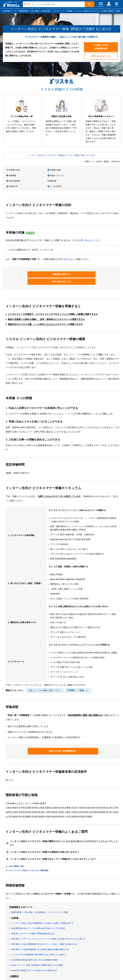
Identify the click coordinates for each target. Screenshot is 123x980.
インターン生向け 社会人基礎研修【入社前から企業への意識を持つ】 (43, 905)
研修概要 (69, 170)
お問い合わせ (64, 247)
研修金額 (39, 175)
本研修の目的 (13, 170)
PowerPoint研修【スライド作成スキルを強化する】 (34, 952)
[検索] (89, 4)
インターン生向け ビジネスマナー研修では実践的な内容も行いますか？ (45, 833)
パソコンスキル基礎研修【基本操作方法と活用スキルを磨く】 (39, 936)
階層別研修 (16, 894)
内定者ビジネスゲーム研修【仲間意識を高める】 (33, 915)
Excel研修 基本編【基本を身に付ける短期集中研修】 (35, 941)
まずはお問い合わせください (86, 229)
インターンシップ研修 (58, 894)
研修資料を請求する (37, 263)
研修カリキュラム (101, 170)
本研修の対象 (42, 170)
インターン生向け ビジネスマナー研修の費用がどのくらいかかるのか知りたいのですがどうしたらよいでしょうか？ (64, 825)
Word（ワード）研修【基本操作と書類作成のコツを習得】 (38, 947)
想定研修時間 (13, 175)
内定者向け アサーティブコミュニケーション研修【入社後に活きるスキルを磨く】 (49, 920)
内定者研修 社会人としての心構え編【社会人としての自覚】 (39, 910)
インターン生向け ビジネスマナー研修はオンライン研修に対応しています (62, 155)
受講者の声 (69, 175)
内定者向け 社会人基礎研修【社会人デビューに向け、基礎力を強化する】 (45, 926)
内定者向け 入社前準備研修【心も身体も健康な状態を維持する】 (41, 931)
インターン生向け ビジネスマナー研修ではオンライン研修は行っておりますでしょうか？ (53, 840)
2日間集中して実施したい (78, 671)
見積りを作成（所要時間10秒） (101, 46)
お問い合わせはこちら (101, 56)
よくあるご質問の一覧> (15, 848)
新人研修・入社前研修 (35, 894)
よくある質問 (99, 175)
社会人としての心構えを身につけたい (45, 671)
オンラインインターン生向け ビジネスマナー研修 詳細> (27, 852)
